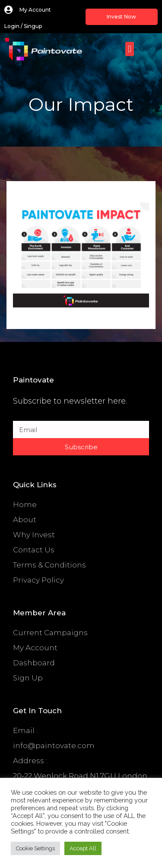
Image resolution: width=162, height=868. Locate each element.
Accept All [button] (83, 848)
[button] (129, 49)
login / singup (23, 26)
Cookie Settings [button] (35, 848)
